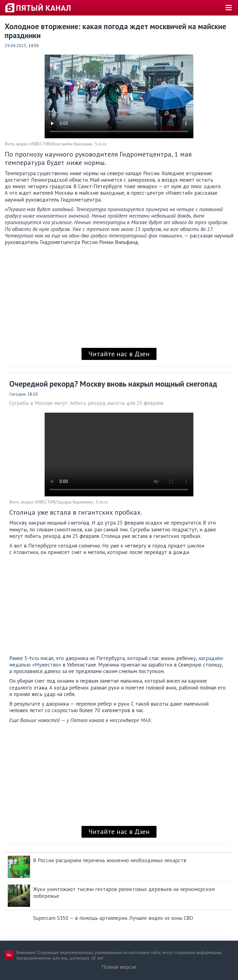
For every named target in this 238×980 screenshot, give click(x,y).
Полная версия (119, 967)
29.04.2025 (15, 46)
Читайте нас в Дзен (119, 354)
